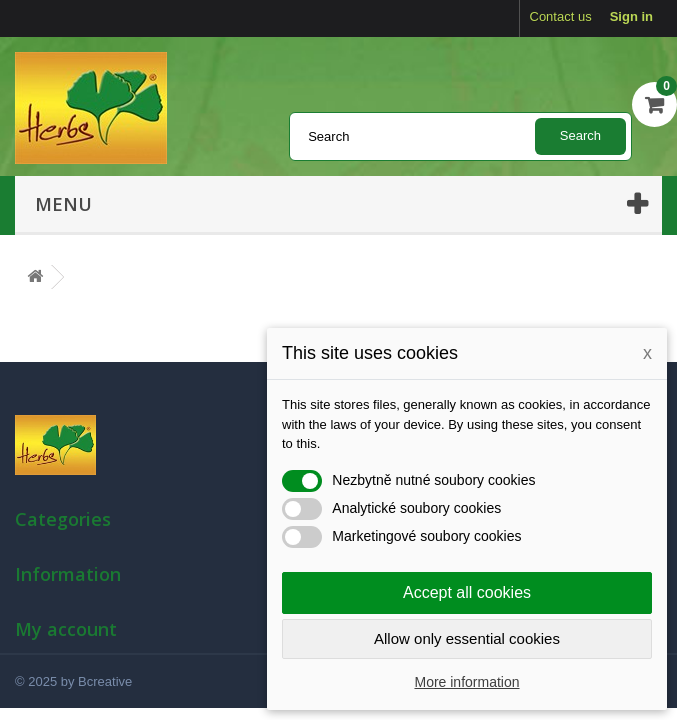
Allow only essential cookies (467, 638)
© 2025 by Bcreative (73, 681)
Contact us (561, 16)
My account (66, 629)
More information (466, 682)
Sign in (631, 16)
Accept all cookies (467, 592)
